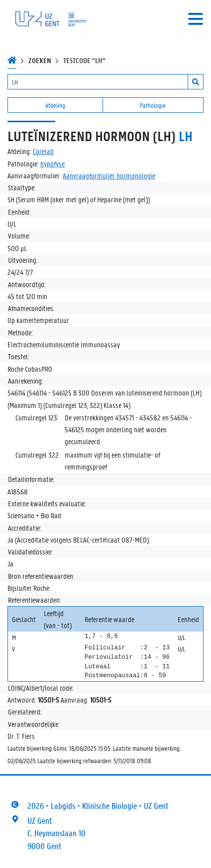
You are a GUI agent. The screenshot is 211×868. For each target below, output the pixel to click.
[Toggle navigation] (196, 19)
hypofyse (53, 163)
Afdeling (55, 105)
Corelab (43, 151)
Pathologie (153, 105)
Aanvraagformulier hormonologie (109, 175)
